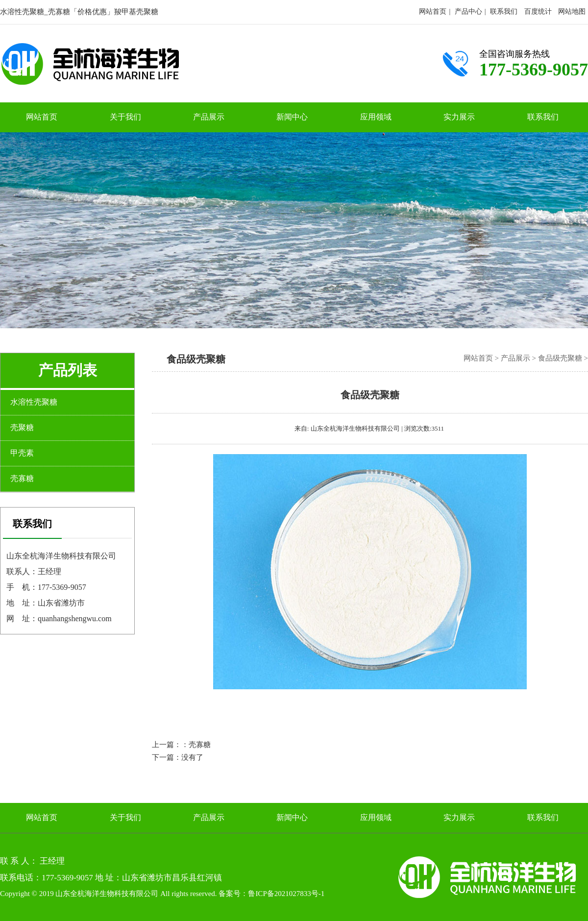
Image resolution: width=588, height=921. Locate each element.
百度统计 (538, 12)
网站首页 (433, 12)
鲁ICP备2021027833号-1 (286, 894)
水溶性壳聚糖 (34, 402)
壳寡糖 (22, 478)
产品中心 (468, 12)
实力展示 (459, 117)
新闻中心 (292, 117)
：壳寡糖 (196, 745)
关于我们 (125, 117)
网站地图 (572, 12)
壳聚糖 (22, 427)
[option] (294, 230)
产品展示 (209, 117)
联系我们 (504, 12)
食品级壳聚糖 (560, 358)
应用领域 (376, 117)
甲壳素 (22, 453)
